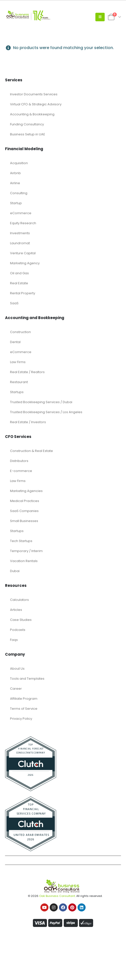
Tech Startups (21, 541)
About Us (17, 669)
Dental (15, 342)
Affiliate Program (24, 699)
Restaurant (19, 382)
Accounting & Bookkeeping (32, 114)
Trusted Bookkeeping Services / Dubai (41, 402)
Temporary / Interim (26, 551)
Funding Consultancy (27, 124)
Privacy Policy (21, 719)
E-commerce (21, 471)
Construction (20, 332)
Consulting (19, 193)
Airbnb (15, 173)
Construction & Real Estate (31, 451)
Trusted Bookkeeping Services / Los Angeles (46, 412)
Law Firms (18, 362)
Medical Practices (25, 501)
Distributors (19, 461)
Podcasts (18, 630)
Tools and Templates (27, 679)
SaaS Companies (24, 511)
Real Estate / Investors (28, 422)
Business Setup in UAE (28, 134)
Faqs (14, 640)
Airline (15, 183)
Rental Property (23, 293)
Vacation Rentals (24, 561)
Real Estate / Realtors (27, 372)
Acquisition (19, 163)
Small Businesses (24, 521)
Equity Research (23, 223)
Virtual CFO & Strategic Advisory (36, 104)
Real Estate (19, 283)
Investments (20, 233)
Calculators (19, 600)
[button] (100, 17)
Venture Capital (23, 253)
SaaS (14, 303)
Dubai (15, 571)
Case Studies (21, 620)
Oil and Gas (19, 273)
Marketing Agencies (26, 491)
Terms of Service (24, 709)
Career (16, 689)
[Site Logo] (28, 17)
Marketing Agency (25, 263)
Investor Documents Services (34, 94)
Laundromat (20, 243)
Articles (16, 610)
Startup (16, 203)
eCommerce (21, 213)
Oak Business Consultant (57, 896)
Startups (17, 392)
